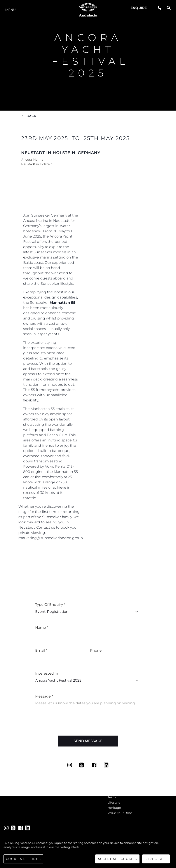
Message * (44, 696)
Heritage (114, 808)
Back (31, 116)
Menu (10, 10)
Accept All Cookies (117, 862)
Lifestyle (114, 802)
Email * (41, 650)
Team (112, 797)
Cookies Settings (23, 862)
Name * (42, 628)
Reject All (156, 862)
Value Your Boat (120, 813)
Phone (96, 650)
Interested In (47, 673)
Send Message (88, 741)
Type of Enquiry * (50, 605)
